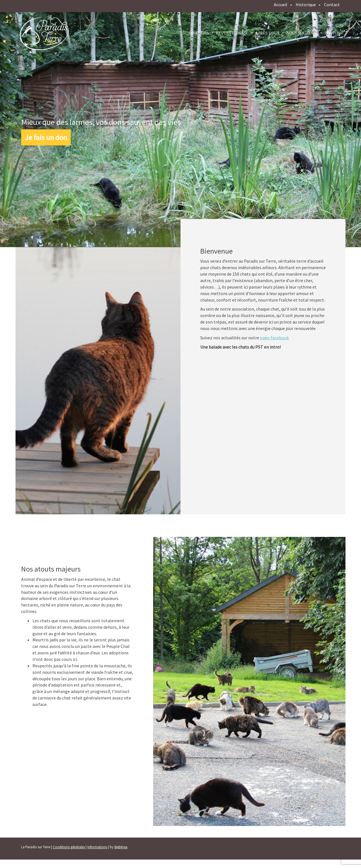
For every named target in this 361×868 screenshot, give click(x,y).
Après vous (267, 33)
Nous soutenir (302, 33)
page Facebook (274, 338)
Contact (332, 5)
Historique (306, 5)
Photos (332, 33)
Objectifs (199, 33)
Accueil (281, 5)
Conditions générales (69, 847)
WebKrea (121, 847)
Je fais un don (46, 137)
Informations (97, 847)
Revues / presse (232, 33)
